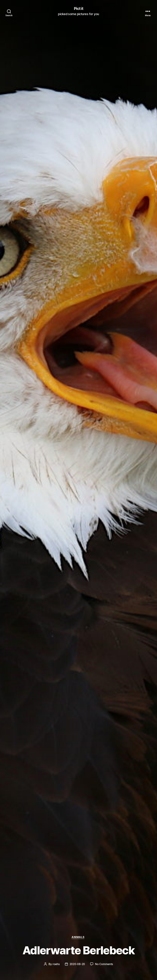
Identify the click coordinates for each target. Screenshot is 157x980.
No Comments (105, 964)
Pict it (78, 9)
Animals (78, 937)
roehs (55, 964)
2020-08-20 (77, 964)
